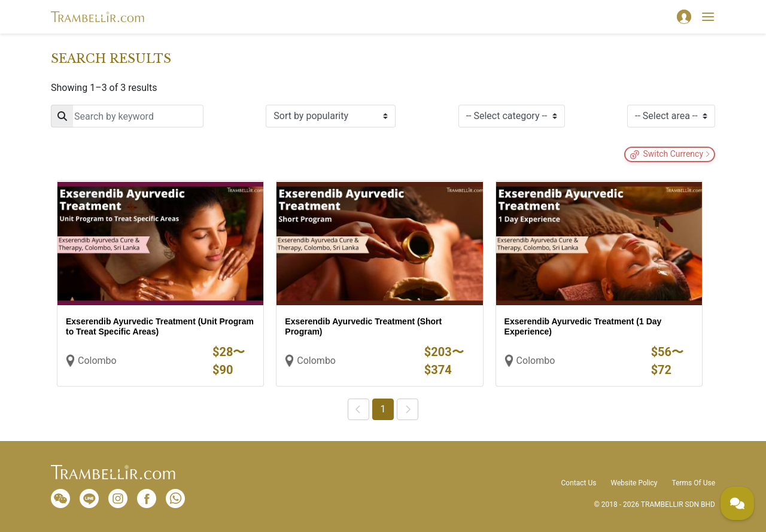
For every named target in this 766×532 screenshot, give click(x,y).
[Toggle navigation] (708, 17)
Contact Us (579, 483)
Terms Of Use (694, 483)
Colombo (97, 361)
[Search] (127, 116)
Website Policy (634, 483)
